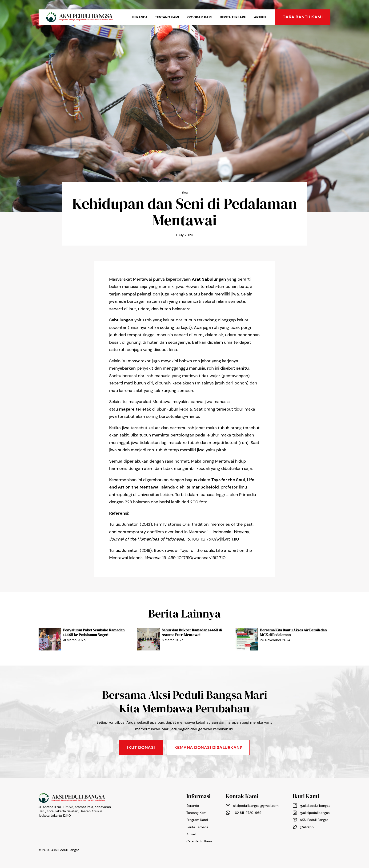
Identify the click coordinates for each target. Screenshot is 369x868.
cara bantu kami (303, 17)
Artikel (261, 17)
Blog (185, 192)
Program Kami (199, 17)
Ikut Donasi (141, 747)
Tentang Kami (167, 17)
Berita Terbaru (233, 17)
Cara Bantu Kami (199, 841)
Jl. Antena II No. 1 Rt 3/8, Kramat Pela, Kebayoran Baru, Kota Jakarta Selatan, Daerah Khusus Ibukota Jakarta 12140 (75, 811)
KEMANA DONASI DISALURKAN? (208, 747)
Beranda (140, 17)
